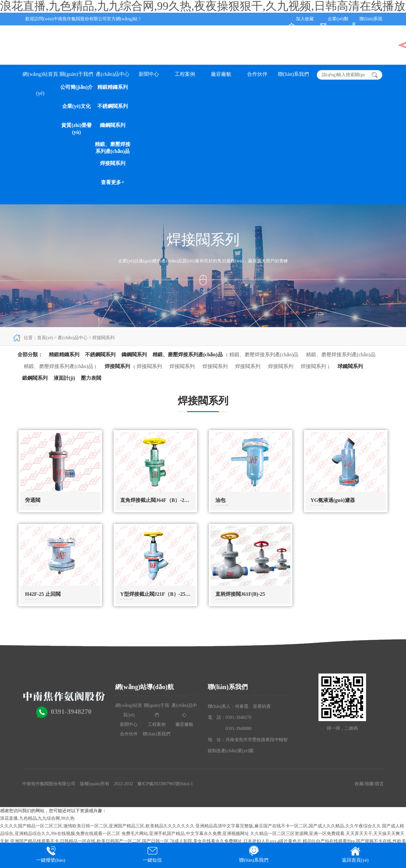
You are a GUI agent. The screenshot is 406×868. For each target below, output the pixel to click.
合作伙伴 (257, 74)
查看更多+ (112, 182)
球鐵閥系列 (350, 366)
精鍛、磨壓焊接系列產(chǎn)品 (113, 148)
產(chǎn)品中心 (113, 74)
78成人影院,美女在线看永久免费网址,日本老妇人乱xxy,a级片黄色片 (236, 841)
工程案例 (185, 74)
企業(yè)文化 (76, 106)
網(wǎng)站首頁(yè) (40, 78)
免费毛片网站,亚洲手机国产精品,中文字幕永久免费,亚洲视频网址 (185, 834)
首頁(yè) (45, 338)
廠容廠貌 (221, 74)
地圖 (369, 784)
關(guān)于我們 (76, 74)
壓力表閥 (91, 378)
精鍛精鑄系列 (113, 87)
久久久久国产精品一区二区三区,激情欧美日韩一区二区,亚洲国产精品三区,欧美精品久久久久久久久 (97, 826)
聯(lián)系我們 (294, 74)
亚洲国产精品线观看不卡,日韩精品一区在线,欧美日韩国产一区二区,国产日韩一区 (90, 841)
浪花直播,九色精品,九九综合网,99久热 (37, 818)
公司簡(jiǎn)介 (76, 87)
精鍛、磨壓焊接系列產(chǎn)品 (188, 355)
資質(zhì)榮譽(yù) (76, 129)
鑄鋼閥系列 (113, 125)
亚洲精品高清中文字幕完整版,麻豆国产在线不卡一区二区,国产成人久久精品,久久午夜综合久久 (288, 826)
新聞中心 (149, 74)
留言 (379, 784)
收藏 (359, 784)
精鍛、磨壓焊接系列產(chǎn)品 (341, 355)
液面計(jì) (64, 378)
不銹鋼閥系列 (113, 106)
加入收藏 (305, 19)
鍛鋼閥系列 (35, 378)
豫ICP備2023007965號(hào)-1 (165, 784)
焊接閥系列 (113, 163)
